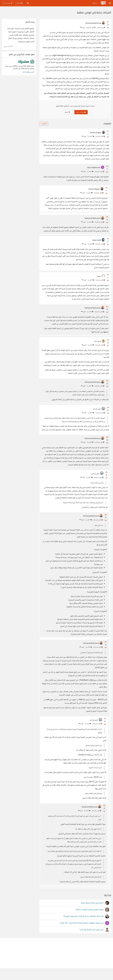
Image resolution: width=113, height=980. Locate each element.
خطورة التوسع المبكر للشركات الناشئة (90, 921)
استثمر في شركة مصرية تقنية (92, 915)
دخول (67, 112)
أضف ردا (91, 136)
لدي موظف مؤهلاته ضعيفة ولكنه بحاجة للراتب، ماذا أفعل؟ (82, 935)
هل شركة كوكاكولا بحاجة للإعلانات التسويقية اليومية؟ (83, 928)
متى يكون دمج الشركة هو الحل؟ (91, 941)
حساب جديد (81, 112)
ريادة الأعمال (101, 28)
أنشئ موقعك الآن (28, 72)
